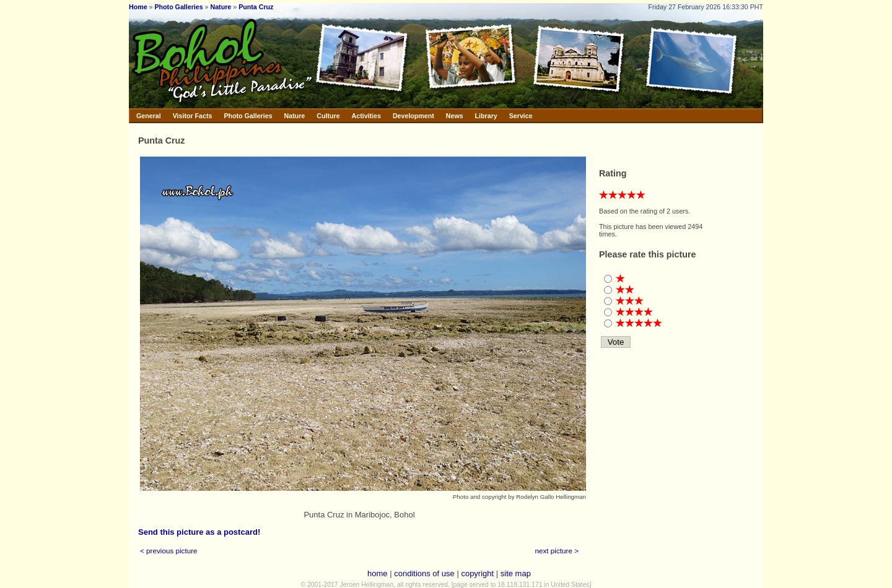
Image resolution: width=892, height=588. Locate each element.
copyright (477, 573)
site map (516, 573)
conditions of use (424, 573)
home (378, 573)
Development (413, 116)
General (149, 116)
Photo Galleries (178, 7)
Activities (366, 116)
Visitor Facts (193, 116)
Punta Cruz (256, 7)
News (455, 116)
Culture (328, 116)
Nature (221, 7)
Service (521, 116)
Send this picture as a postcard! (199, 532)
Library (486, 116)
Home (138, 7)
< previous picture (169, 551)
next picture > (557, 551)
